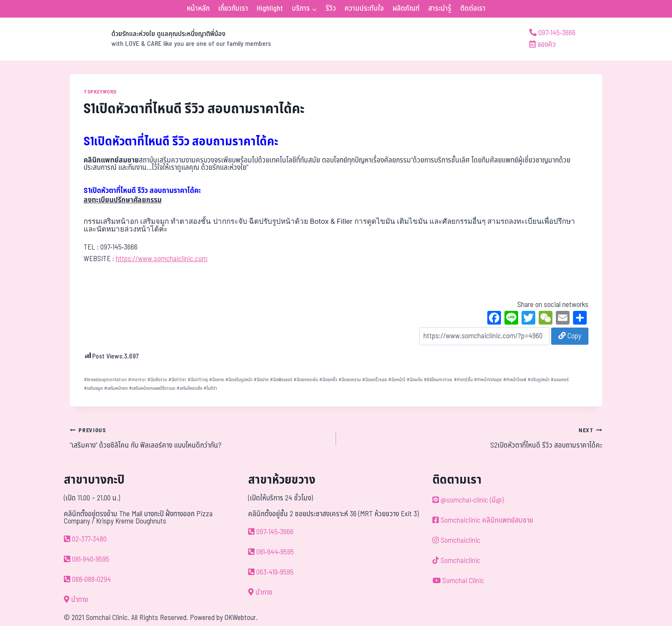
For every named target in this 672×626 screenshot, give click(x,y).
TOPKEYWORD (100, 92)
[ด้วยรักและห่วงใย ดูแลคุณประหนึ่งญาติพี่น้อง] (170, 39)
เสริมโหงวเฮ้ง (189, 388)
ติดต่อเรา (473, 9)
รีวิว (331, 9)
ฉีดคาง (216, 380)
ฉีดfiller (177, 380)
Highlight (270, 9)
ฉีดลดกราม (350, 380)
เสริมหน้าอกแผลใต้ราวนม (152, 388)
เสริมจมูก (93, 388)
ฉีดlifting (198, 380)
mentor (137, 380)
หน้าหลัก (198, 9)
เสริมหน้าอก (116, 388)
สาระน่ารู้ (440, 9)
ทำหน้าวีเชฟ (515, 380)
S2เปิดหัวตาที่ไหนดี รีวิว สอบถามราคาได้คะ (473, 438)
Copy (570, 336)
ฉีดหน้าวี (397, 380)
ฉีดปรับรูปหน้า (239, 380)
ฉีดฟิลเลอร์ (281, 380)
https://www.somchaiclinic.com (162, 259)
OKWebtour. (241, 618)
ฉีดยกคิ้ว (328, 380)
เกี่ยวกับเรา (233, 9)
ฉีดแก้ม (415, 380)
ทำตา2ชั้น (463, 380)
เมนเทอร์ (560, 380)
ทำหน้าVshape (488, 380)
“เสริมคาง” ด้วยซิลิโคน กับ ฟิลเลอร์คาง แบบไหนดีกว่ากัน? (199, 438)
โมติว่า (210, 388)
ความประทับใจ (364, 9)
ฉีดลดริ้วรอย (375, 380)
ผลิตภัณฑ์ (406, 9)
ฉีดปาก (261, 380)
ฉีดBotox (157, 380)
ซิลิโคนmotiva (438, 380)
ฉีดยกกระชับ (306, 380)
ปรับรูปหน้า (538, 380)
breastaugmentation (105, 380)
